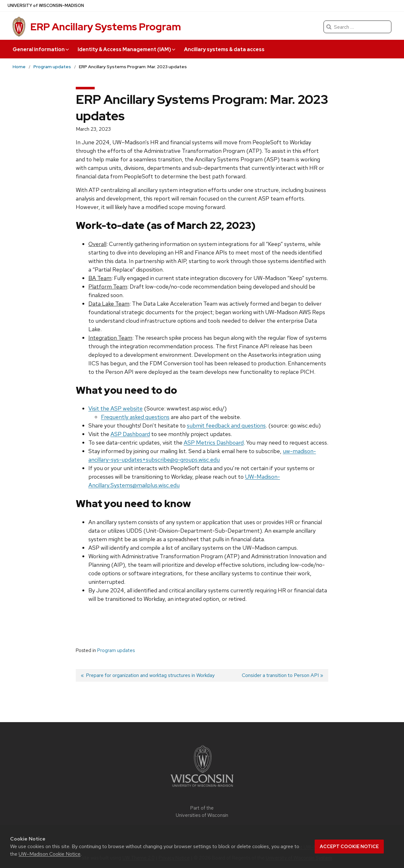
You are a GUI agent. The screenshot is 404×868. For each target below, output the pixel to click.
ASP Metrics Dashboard (214, 443)
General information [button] (41, 49)
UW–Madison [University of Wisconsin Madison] (46, 6)
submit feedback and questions (226, 425)
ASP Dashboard (130, 434)
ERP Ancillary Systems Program (106, 27)
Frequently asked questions (135, 417)
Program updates (116, 650)
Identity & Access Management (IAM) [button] (126, 49)
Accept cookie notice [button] (349, 847)
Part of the (202, 812)
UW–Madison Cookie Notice (50, 854)
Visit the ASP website (116, 408)
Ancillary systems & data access (224, 49)
